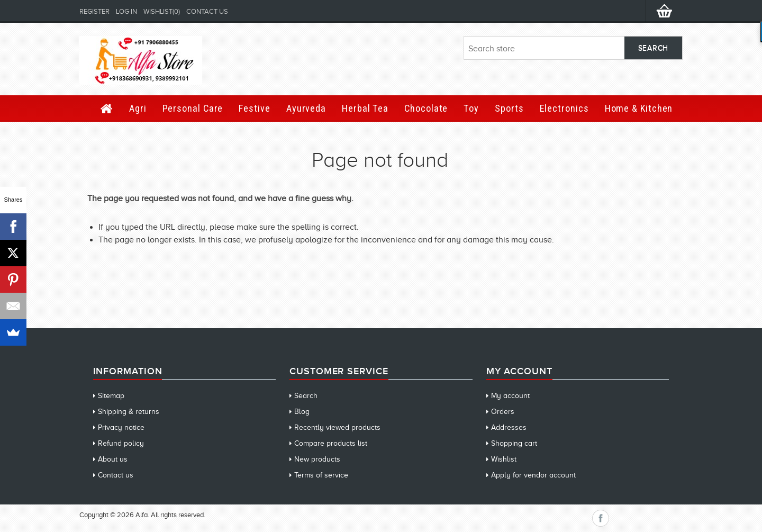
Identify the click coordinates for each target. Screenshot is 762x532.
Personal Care (193, 108)
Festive (254, 108)
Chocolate (426, 108)
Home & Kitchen (639, 108)
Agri (138, 108)
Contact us (207, 11)
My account (510, 396)
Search (306, 396)
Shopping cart (514, 443)
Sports (509, 108)
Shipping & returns (129, 412)
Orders (503, 412)
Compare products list (331, 443)
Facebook (601, 518)
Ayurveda (306, 108)
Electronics (564, 108)
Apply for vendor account (533, 475)
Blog (302, 412)
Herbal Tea (365, 108)
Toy (471, 108)
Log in (126, 11)
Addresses (509, 427)
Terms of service (321, 475)
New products (317, 459)
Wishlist (504, 459)
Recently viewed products (337, 427)
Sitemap (111, 396)
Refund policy (121, 443)
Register (94, 11)
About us (113, 459)
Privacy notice (121, 427)
